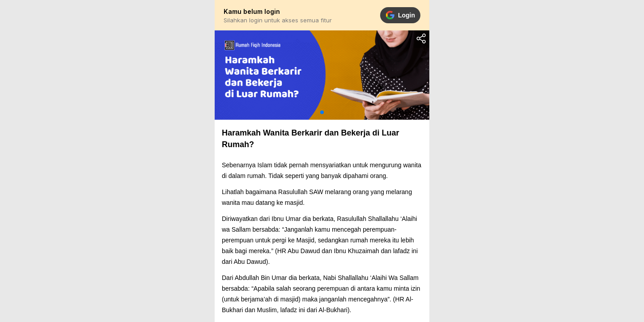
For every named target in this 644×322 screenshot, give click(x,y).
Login (400, 15)
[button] (322, 112)
